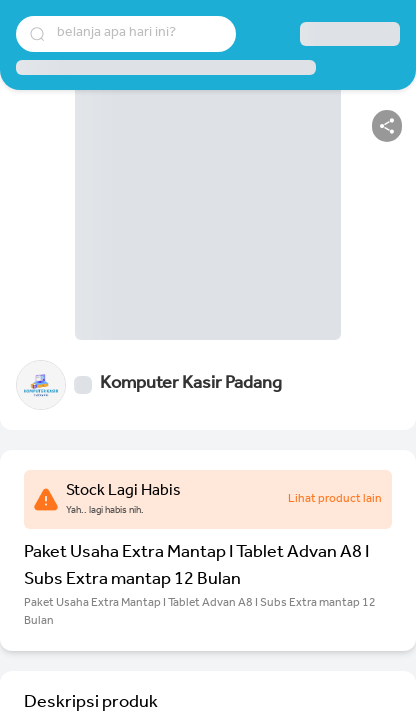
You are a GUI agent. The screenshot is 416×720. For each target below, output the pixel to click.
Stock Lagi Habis (123, 492)
